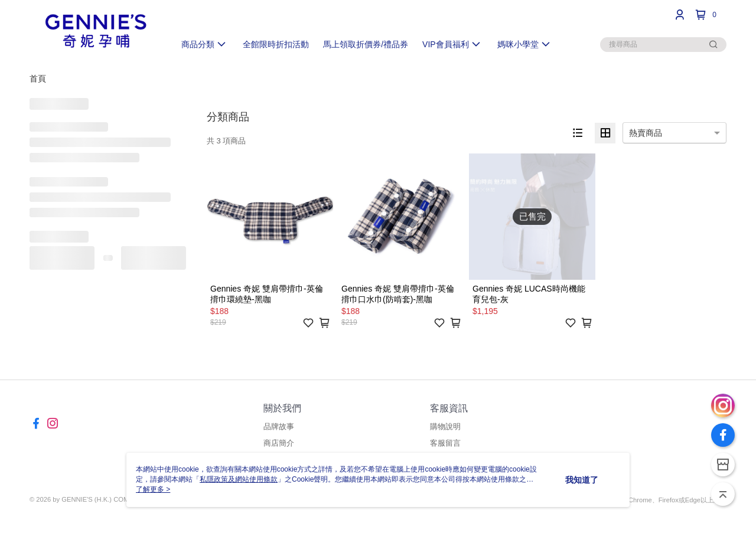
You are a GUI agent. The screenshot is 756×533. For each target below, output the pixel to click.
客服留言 (445, 443)
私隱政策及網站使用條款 (239, 479)
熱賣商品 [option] (646, 133)
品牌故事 (279, 426)
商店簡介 (279, 443)
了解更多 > (153, 489)
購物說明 (445, 426)
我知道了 (582, 480)
